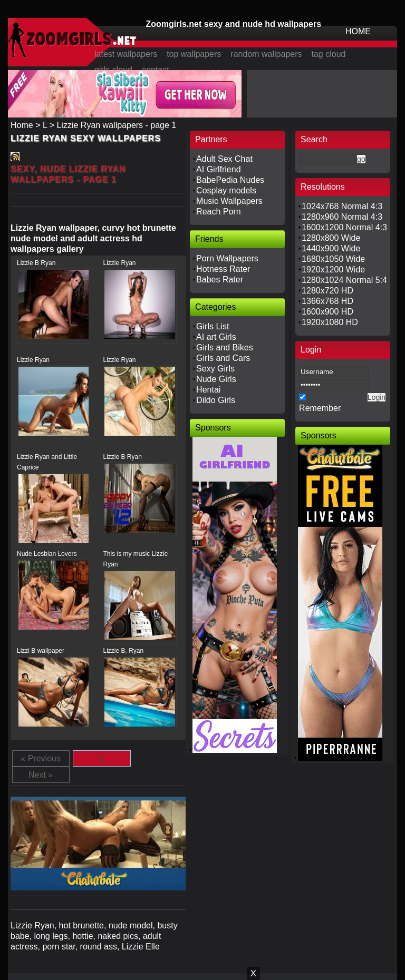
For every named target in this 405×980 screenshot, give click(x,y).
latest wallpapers (126, 54)
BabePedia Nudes (230, 180)
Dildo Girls (216, 400)
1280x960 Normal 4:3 (342, 217)
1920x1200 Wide (333, 269)
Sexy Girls (215, 369)
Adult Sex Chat (224, 159)
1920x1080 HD (330, 322)
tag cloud (329, 54)
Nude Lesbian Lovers (47, 554)
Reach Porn (219, 212)
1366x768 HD (327, 301)
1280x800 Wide (331, 238)
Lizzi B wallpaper (41, 651)
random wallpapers (266, 54)
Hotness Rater (223, 269)
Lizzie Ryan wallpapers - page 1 (116, 125)
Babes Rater (220, 280)
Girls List (213, 326)
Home (22, 125)
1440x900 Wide (331, 248)
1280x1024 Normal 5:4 (344, 280)
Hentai (208, 390)
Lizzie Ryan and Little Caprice (47, 462)
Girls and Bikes (225, 347)
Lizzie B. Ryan (123, 651)
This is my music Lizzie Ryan (135, 559)
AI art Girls (216, 337)
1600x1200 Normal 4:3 (344, 227)
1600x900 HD (327, 312)
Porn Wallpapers (227, 258)
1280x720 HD (327, 291)
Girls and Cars (223, 358)
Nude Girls (216, 379)
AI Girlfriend (218, 169)
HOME (358, 31)
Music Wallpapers (229, 201)
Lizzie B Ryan (36, 263)
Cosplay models (226, 190)
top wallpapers (194, 54)
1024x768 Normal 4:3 (342, 206)
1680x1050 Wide (333, 259)
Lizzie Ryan (119, 263)
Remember (320, 408)
